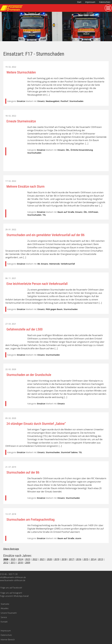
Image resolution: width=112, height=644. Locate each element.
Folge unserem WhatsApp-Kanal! (14, 596)
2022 (35, 559)
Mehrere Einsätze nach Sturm (25, 187)
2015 (86, 559)
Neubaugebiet (53, 101)
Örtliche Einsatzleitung (82, 150)
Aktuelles (5, 608)
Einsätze (21, 101)
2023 (28, 559)
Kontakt (4, 622)
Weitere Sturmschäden (21, 72)
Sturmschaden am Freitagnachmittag (30, 520)
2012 (6, 563)
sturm (78, 538)
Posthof (64, 101)
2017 (71, 559)
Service (4, 617)
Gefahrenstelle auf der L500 (24, 329)
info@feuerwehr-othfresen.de (13, 577)
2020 (49, 559)
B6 (39, 264)
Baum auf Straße (66, 212)
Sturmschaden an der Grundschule (29, 375)
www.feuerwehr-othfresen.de (13, 580)
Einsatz (41, 101)
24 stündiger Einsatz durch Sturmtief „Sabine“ (36, 424)
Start (79, 2)
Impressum (90, 2)
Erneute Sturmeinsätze (21, 121)
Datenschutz (105, 2)
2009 (28, 563)
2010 (20, 563)
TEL (44, 215)
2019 (57, 559)
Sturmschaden (76, 101)
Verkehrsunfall (68, 264)
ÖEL (68, 150)
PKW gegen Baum (54, 309)
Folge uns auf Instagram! (11, 593)
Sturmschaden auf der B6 (23, 472)
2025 (13, 559)
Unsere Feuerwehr (9, 613)
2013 (100, 559)
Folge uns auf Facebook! (11, 588)
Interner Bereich (8, 640)
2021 (42, 559)
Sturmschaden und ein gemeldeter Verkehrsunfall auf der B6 (45, 235)
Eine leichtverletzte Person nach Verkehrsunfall (37, 284)
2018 (64, 559)
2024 (20, 559)
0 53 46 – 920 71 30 (9, 574)
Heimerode (54, 264)
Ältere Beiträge (11, 549)
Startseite (5, 604)
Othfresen (93, 212)
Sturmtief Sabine (69, 452)
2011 (13, 563)
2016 (79, 559)
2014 (93, 559)
